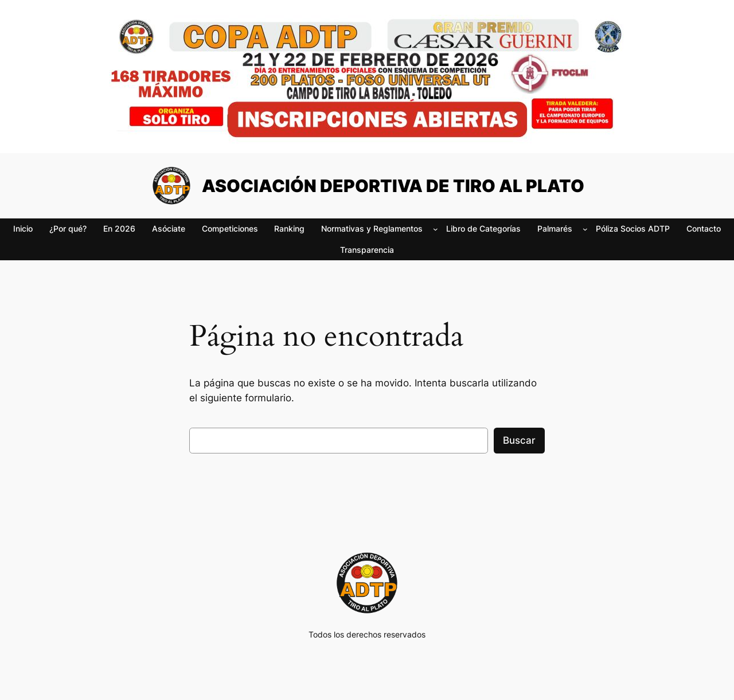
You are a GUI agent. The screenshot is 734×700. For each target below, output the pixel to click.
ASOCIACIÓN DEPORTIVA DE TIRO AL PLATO (393, 186)
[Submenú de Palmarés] (585, 229)
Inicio (23, 228)
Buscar (519, 440)
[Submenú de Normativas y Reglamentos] (436, 229)
